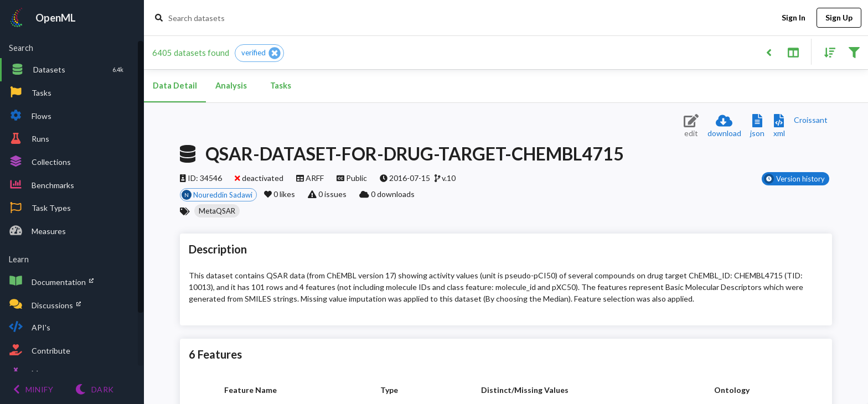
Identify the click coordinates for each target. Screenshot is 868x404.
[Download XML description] (779, 126)
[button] (259, 53)
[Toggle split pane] (793, 52)
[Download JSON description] (757, 126)
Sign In (793, 18)
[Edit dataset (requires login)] (691, 126)
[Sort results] (826, 52)
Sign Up (839, 18)
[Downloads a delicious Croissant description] (811, 120)
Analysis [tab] (231, 86)
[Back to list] (769, 52)
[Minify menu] (33, 389)
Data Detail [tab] (175, 86)
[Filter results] (854, 52)
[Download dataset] (724, 126)
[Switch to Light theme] (94, 389)
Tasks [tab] (281, 86)
